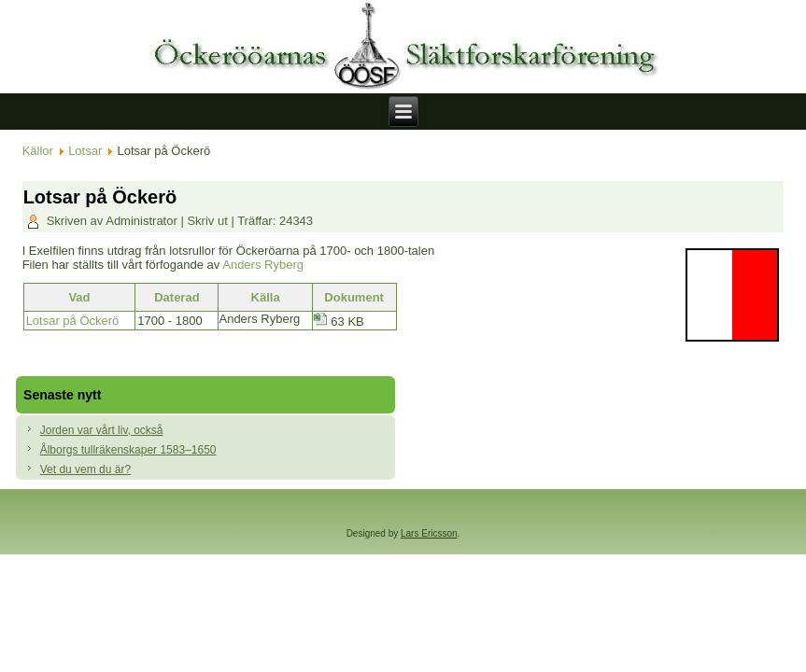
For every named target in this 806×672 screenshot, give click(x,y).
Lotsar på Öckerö (73, 321)
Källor (38, 151)
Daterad (177, 297)
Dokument (354, 297)
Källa (266, 297)
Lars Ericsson (429, 533)
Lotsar (85, 151)
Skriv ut (209, 221)
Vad (79, 297)
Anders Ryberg (263, 265)
